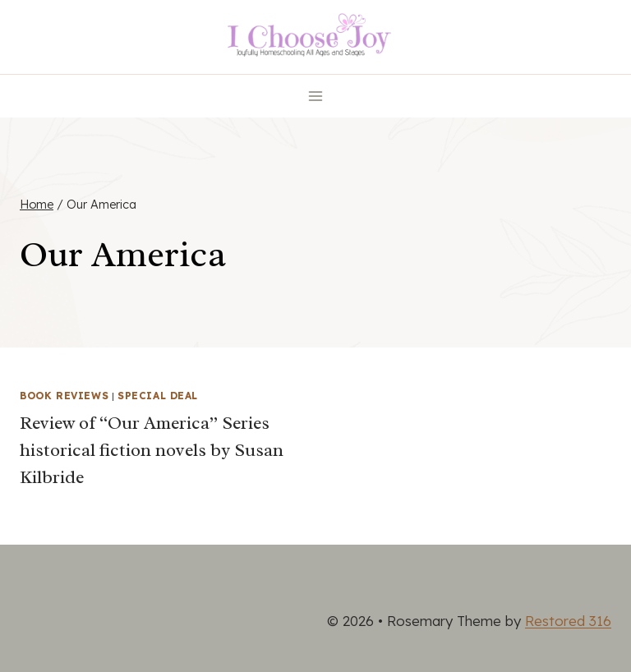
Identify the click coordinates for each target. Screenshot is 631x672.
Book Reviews (64, 396)
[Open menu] (316, 96)
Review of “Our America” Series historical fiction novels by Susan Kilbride (152, 450)
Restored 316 (568, 621)
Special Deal (158, 396)
